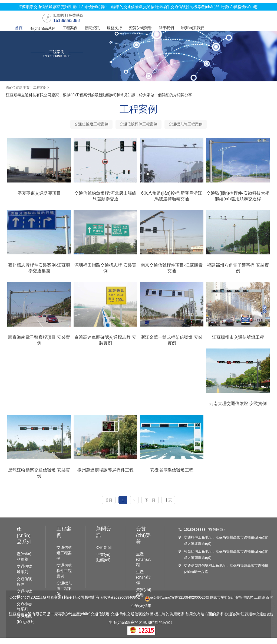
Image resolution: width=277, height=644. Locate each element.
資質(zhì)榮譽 (140, 28)
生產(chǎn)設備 (143, 584)
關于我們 (166, 28)
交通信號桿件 (24, 589)
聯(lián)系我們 (193, 28)
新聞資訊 (92, 28)
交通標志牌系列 (24, 613)
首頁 (19, 28)
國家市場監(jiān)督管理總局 (241, 604)
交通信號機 (24, 601)
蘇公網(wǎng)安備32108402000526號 (182, 604)
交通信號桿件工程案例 (138, 126)
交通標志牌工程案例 (192, 126)
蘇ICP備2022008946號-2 (122, 604)
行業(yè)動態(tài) (103, 564)
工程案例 (70, 28)
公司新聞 (104, 555)
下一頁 (152, 504)
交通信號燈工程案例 (85, 126)
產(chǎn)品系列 (42, 28)
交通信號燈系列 (24, 576)
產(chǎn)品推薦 (24, 564)
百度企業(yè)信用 (144, 612)
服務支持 (114, 28)
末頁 (172, 504)
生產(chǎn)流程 (143, 566)
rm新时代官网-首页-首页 (274, 619)
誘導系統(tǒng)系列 (26, 626)
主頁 (26, 89)
